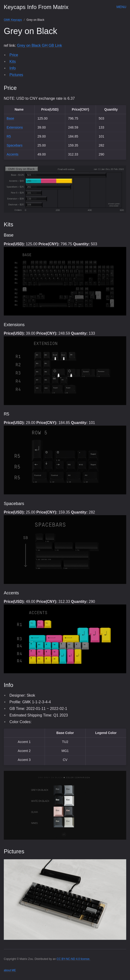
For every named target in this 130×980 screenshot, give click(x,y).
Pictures (16, 75)
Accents (13, 154)
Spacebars (15, 145)
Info (13, 68)
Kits (13, 62)
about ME (10, 970)
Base (10, 118)
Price (14, 55)
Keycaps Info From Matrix (36, 7)
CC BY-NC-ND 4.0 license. (74, 959)
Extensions (15, 127)
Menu (121, 7)
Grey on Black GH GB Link (39, 45)
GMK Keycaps (13, 20)
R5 (9, 136)
